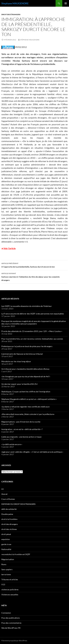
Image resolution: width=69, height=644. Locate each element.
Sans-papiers (7, 569)
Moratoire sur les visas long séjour (16, 361)
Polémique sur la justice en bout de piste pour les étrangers (27, 346)
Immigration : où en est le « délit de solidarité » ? (22, 429)
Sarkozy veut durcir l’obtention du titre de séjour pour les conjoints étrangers (34, 277)
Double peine (7, 514)
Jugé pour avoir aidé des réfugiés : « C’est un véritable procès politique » (32, 452)
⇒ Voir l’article (9, 248)
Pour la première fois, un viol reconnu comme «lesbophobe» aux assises (32, 339)
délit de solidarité (9, 509)
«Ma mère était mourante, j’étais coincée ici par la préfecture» (28, 414)
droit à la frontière (9, 519)
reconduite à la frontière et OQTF (16, 554)
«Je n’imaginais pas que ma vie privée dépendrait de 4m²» (26, 376)
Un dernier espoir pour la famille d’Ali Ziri (20, 384)
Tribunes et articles (10, 579)
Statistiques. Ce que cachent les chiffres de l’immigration (26, 392)
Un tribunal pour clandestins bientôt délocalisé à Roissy (25, 369)
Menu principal (66, 3)
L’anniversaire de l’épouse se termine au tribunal (22, 354)
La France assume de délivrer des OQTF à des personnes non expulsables (33, 314)
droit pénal (6, 534)
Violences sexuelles (10, 595)
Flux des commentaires (11, 623)
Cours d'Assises (8, 499)
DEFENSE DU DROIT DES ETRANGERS (18, 504)
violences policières (10, 589)
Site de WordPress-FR (11, 628)
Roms (4, 564)
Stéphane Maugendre (30, 40)
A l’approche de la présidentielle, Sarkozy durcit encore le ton (34, 265)
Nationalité (6, 549)
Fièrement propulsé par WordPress (14, 641)
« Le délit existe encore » (12, 444)
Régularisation (8, 559)
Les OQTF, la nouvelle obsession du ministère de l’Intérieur (27, 306)
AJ (3, 489)
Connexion (6, 613)
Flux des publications (11, 618)
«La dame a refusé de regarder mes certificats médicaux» (26, 407)
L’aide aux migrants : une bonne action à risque (21, 437)
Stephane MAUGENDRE (15, 3)
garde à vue (6, 544)
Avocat (4, 494)
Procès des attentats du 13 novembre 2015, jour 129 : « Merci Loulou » (32, 331)
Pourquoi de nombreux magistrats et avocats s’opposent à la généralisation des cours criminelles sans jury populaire (34, 322)
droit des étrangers (11, 14)
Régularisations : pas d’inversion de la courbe (21, 422)
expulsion (6, 539)
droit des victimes (9, 529)
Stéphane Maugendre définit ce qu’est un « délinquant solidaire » (29, 399)
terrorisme (6, 574)
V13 (3, 584)
